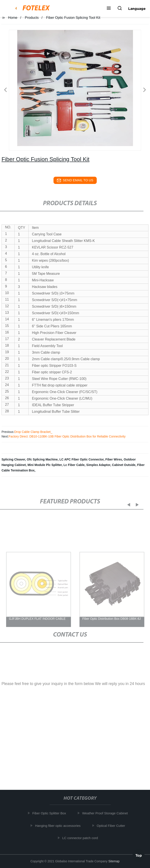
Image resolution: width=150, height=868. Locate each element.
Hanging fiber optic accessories (59, 826)
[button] (109, 9)
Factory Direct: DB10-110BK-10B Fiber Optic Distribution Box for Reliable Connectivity (67, 436)
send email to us (75, 180)
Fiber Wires (114, 459)
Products (32, 18)
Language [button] (137, 9)
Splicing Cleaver (13, 459)
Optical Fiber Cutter (112, 826)
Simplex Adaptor (98, 465)
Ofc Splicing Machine (42, 459)
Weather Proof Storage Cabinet (106, 813)
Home (13, 18)
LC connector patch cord (82, 838)
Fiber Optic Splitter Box (51, 813)
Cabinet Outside (124, 465)
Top (139, 855)
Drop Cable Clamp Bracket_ (33, 432)
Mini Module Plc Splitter (45, 465)
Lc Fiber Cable (74, 465)
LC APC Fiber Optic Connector (82, 459)
